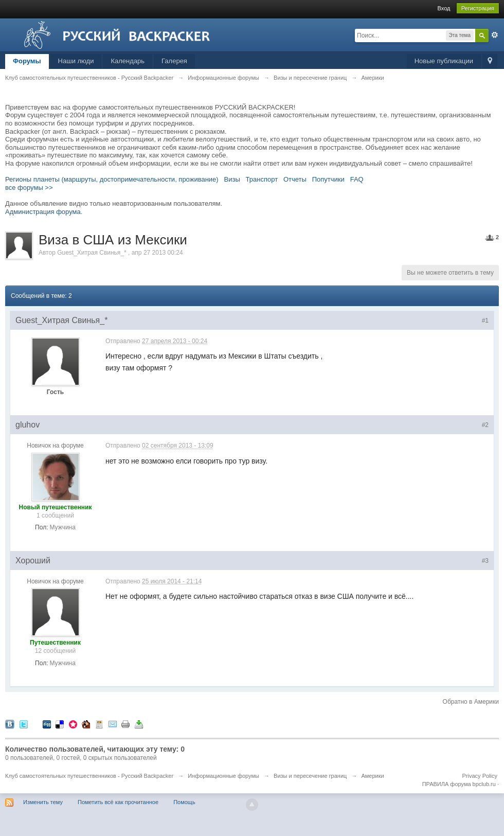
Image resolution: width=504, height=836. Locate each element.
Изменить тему (43, 802)
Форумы (27, 61)
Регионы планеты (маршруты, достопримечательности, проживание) (112, 179)
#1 (485, 321)
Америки (372, 776)
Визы (232, 179)
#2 (485, 425)
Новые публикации (444, 61)
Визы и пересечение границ (310, 776)
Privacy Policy (480, 776)
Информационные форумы (223, 776)
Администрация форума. (44, 212)
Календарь (128, 61)
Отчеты (295, 179)
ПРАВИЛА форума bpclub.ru (459, 784)
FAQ (357, 179)
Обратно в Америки (471, 702)
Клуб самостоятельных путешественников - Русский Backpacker (89, 776)
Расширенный (495, 35)
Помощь (184, 802)
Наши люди (76, 61)
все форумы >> (29, 188)
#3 (485, 561)
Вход (444, 8)
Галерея (174, 61)
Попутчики (328, 179)
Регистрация (478, 8)
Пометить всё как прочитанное (118, 802)
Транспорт (262, 179)
